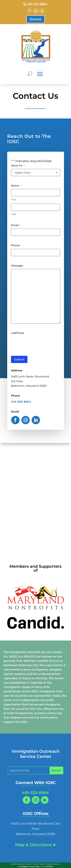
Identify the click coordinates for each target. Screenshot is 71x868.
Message (17, 266)
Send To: (18, 165)
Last (14, 214)
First (14, 199)
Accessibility (23, 866)
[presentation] (40, 344)
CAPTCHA (17, 333)
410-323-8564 (37, 4)
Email (16, 225)
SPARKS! (50, 866)
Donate (35, 19)
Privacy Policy (34, 866)
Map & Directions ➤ (36, 845)
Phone (16, 245)
